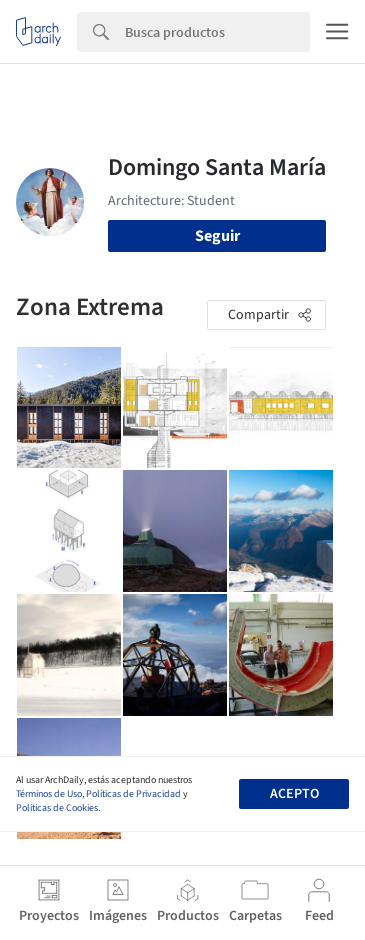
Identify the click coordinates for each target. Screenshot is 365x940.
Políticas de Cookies (57, 808)
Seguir (217, 236)
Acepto (294, 794)
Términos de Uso (49, 794)
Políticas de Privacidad (133, 794)
